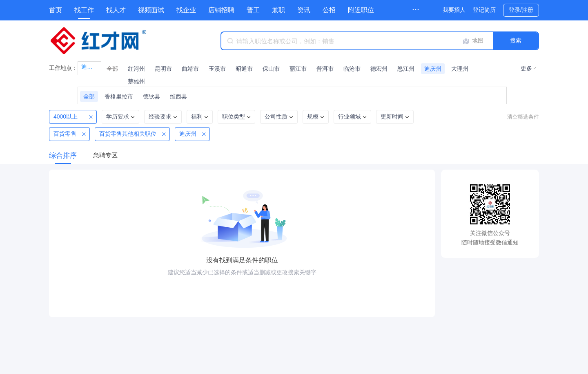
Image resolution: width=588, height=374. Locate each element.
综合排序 (63, 156)
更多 (526, 68)
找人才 (116, 10)
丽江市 (298, 69)
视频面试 (151, 10)
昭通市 (244, 69)
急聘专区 (105, 155)
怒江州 (406, 69)
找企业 (186, 10)
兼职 (278, 10)
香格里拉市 (119, 96)
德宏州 (379, 69)
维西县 (178, 96)
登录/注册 (521, 10)
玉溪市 (217, 69)
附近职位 (361, 10)
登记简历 (484, 10)
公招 (329, 10)
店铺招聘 (221, 10)
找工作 (84, 10)
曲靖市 (190, 69)
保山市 (271, 69)
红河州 (136, 69)
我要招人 (454, 10)
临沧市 (352, 69)
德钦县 (151, 96)
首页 (56, 10)
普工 (253, 10)
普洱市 (325, 69)
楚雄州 (136, 81)
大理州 (460, 69)
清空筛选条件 (523, 117)
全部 (112, 69)
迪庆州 (433, 69)
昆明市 (163, 69)
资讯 (304, 10)
